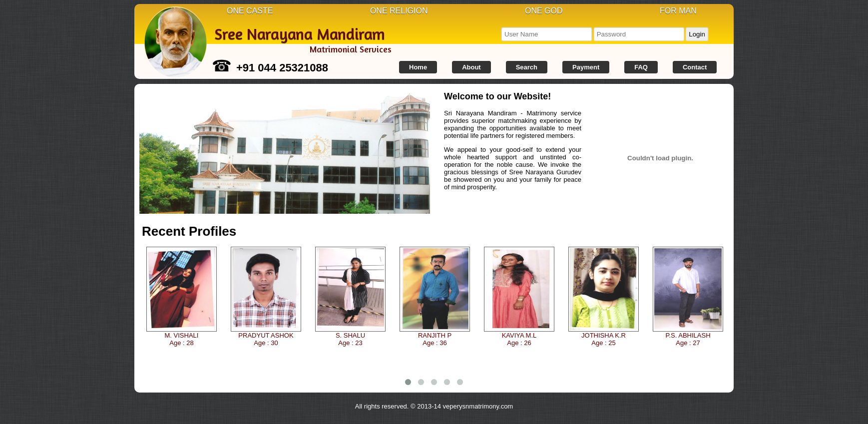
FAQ (641, 67)
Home (418, 67)
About (471, 67)
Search (527, 67)
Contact (695, 67)
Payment (586, 67)
